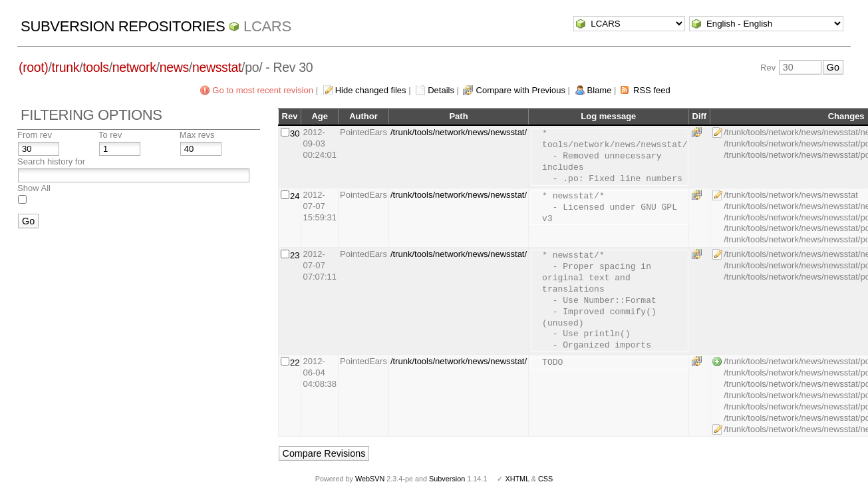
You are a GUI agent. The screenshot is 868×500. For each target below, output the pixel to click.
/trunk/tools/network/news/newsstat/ (459, 132)
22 (295, 363)
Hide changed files (371, 90)
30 (295, 133)
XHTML (517, 479)
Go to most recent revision (263, 90)
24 (295, 196)
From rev (35, 135)
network (134, 67)
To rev (110, 135)
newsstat (217, 67)
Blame (600, 90)
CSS (545, 479)
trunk (66, 67)
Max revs (197, 135)
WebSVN (370, 479)
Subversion (447, 479)
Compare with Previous (521, 90)
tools (95, 67)
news (174, 67)
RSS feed (652, 90)
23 (295, 255)
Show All (34, 188)
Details (441, 90)
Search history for (51, 161)
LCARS (267, 26)
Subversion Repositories (123, 26)
